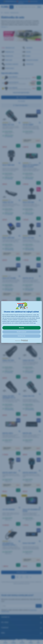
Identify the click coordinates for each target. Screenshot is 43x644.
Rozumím (21, 328)
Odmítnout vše (21, 336)
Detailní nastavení (21, 332)
